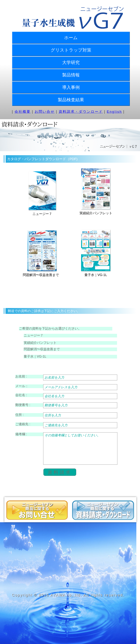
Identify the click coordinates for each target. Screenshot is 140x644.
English (114, 112)
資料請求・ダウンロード (81, 112)
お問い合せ (45, 112)
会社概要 (23, 112)
